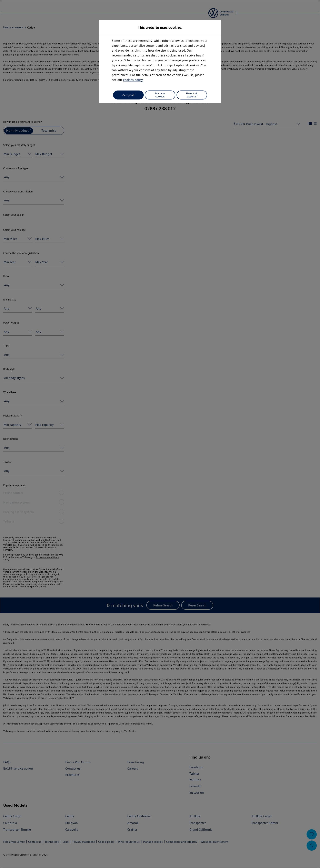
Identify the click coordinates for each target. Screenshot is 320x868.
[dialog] (160, 434)
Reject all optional (192, 95)
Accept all (128, 95)
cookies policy (133, 80)
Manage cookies (160, 95)
